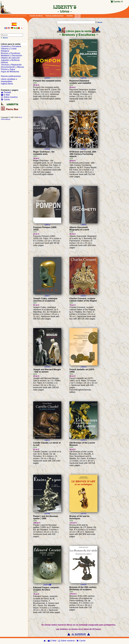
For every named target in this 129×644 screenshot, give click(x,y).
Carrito (5, 99)
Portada (6, 92)
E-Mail (5, 95)
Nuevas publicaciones (55, 16)
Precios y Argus (8, 69)
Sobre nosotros (9, 97)
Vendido (70, 16)
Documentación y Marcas (12, 67)
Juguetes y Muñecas (10, 60)
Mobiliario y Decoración (11, 56)
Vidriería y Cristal (9, 49)
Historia (4, 62)
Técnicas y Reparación (11, 65)
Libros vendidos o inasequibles (9, 80)
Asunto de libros (36, 16)
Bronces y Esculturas (10, 53)
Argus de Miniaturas (10, 72)
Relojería (5, 51)
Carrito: (118, 2)
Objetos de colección (10, 58)
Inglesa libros (7, 84)
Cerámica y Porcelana (11, 46)
